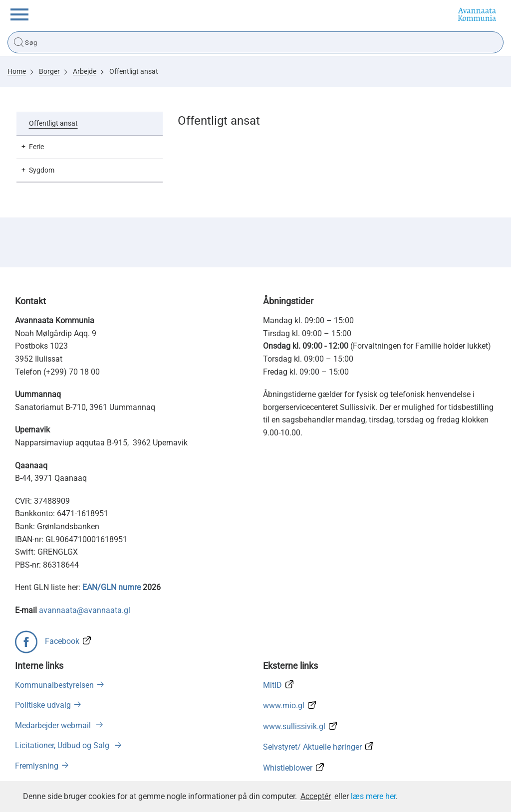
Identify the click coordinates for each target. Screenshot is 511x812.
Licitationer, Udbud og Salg (63, 745)
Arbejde (85, 71)
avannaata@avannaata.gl (85, 610)
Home (17, 71)
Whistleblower (288, 768)
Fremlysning (37, 766)
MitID (272, 685)
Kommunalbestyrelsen (54, 685)
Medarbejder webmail (54, 725)
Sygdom (42, 170)
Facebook (62, 641)
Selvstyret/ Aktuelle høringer (312, 747)
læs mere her (373, 796)
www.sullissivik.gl (294, 726)
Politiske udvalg (43, 705)
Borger (49, 71)
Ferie (36, 147)
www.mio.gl (284, 706)
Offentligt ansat (134, 71)
